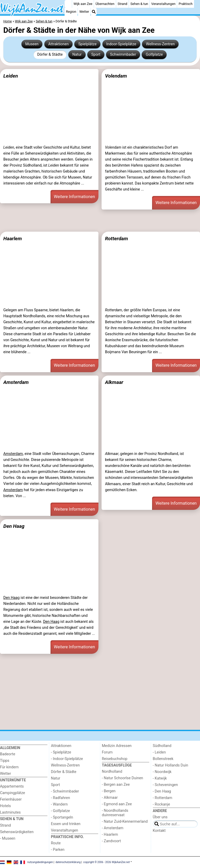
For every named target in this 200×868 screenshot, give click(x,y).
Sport (96, 55)
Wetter (84, 12)
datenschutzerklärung (68, 862)
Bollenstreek (163, 759)
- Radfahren (61, 798)
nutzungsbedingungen (40, 862)
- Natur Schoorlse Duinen (123, 778)
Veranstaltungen (163, 4)
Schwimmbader (123, 55)
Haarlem (13, 239)
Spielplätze (87, 44)
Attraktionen (58, 44)
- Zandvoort (111, 841)
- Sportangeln (62, 817)
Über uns (160, 817)
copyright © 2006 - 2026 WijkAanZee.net (107, 862)
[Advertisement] (100, 220)
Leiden (11, 76)
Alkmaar (114, 382)
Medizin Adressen (117, 746)
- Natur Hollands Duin (171, 765)
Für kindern (9, 767)
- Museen (8, 838)
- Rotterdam (163, 798)
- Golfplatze (61, 811)
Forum (107, 752)
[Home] (68, 4)
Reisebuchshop (115, 759)
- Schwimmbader (65, 791)
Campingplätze (12, 793)
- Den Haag (162, 791)
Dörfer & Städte (50, 55)
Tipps (5, 761)
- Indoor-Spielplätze (67, 759)
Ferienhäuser (11, 799)
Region (71, 12)
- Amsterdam (113, 828)
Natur (77, 55)
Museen (32, 44)
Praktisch (186, 4)
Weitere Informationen (74, 197)
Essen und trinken (66, 824)
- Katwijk (160, 778)
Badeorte (8, 754)
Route (56, 843)
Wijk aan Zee (83, 4)
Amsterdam (16, 382)
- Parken (58, 850)
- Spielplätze (61, 752)
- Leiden (159, 752)
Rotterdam (116, 239)
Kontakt (159, 831)
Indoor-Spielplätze (121, 44)
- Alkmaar (110, 798)
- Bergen (109, 791)
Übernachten (105, 4)
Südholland (162, 746)
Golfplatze (154, 55)
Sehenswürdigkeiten (17, 832)
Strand (122, 4)
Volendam (116, 76)
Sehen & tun (139, 4)
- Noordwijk (162, 772)
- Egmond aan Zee (117, 804)
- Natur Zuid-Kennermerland (125, 822)
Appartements (12, 786)
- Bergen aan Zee (116, 785)
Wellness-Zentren (160, 44)
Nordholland (112, 772)
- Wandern (59, 804)
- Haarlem (110, 835)
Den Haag (14, 526)
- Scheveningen (165, 785)
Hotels (5, 806)
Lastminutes (10, 812)
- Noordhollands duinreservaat (115, 813)
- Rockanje (161, 804)
